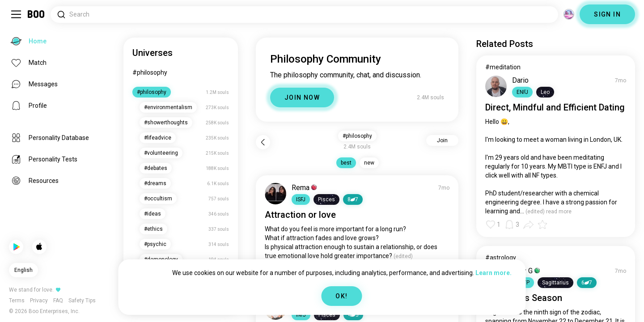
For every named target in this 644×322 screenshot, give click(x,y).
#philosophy (150, 72)
